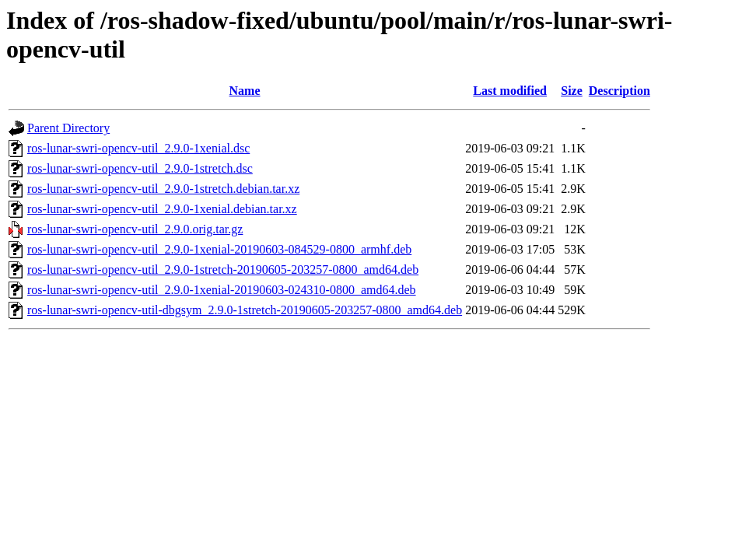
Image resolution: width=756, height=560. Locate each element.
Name (245, 91)
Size (572, 91)
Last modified (510, 91)
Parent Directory (68, 128)
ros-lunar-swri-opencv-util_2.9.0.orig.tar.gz (135, 229)
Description (619, 91)
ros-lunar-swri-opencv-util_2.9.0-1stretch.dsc (140, 168)
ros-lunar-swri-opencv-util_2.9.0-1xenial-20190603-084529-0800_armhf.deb (219, 249)
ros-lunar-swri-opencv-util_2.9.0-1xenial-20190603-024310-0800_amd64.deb (222, 290)
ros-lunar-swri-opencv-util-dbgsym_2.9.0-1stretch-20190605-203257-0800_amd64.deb (245, 310)
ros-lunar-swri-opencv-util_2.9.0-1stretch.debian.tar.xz (163, 189)
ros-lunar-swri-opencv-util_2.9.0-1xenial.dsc (138, 148)
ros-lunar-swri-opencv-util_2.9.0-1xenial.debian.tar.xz (162, 209)
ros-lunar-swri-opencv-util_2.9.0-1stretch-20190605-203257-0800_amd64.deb (223, 269)
